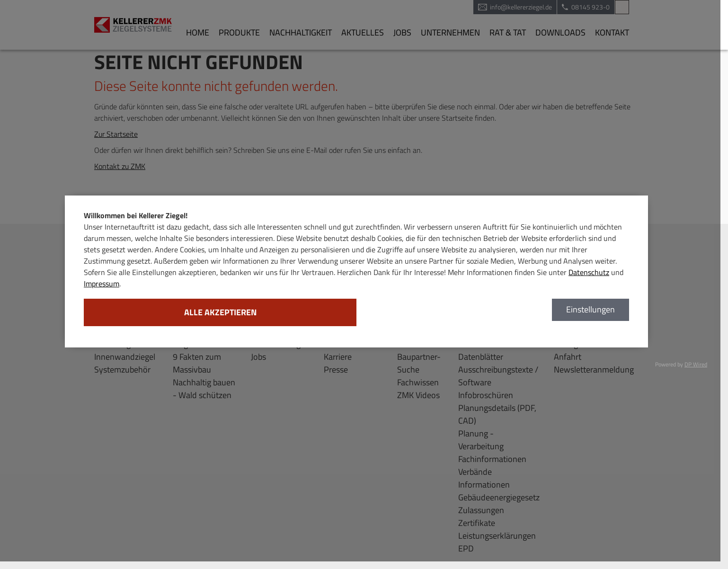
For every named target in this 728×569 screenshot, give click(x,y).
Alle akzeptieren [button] (220, 312)
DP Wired (696, 364)
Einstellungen (590, 309)
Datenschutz (589, 272)
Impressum (102, 284)
